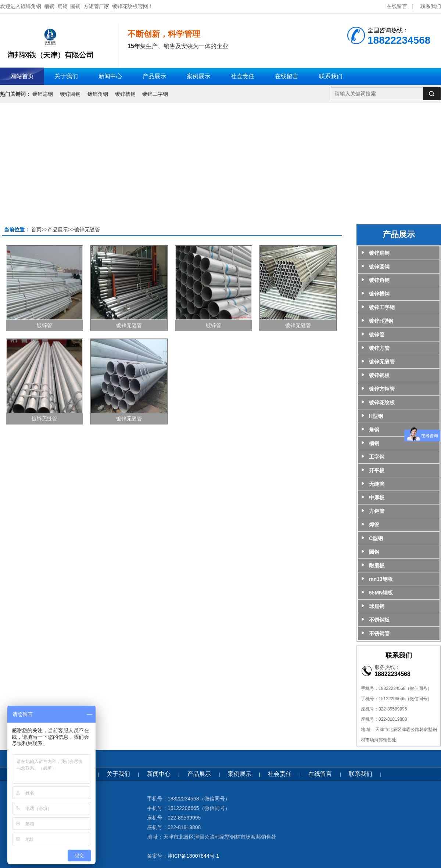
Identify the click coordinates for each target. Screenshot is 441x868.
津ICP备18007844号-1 (193, 856)
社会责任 (280, 774)
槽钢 (374, 443)
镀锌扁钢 (43, 94)
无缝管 (377, 484)
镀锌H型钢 (381, 321)
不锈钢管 (379, 633)
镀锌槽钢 (125, 94)
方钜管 (377, 511)
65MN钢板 (381, 593)
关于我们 (118, 774)
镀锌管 (44, 325)
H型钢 (376, 416)
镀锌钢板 (379, 375)
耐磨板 (377, 565)
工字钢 (377, 457)
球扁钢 (377, 606)
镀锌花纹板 (382, 402)
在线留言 (397, 6)
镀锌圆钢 (70, 94)
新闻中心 (159, 774)
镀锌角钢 (98, 94)
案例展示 (240, 774)
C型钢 (376, 538)
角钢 (374, 430)
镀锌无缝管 (87, 229)
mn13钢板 (381, 579)
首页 (36, 229)
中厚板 (377, 498)
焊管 (374, 525)
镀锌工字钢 (155, 94)
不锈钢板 (379, 620)
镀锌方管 (379, 348)
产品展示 (58, 229)
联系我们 (431, 6)
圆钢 (374, 552)
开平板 (377, 470)
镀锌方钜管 (382, 389)
